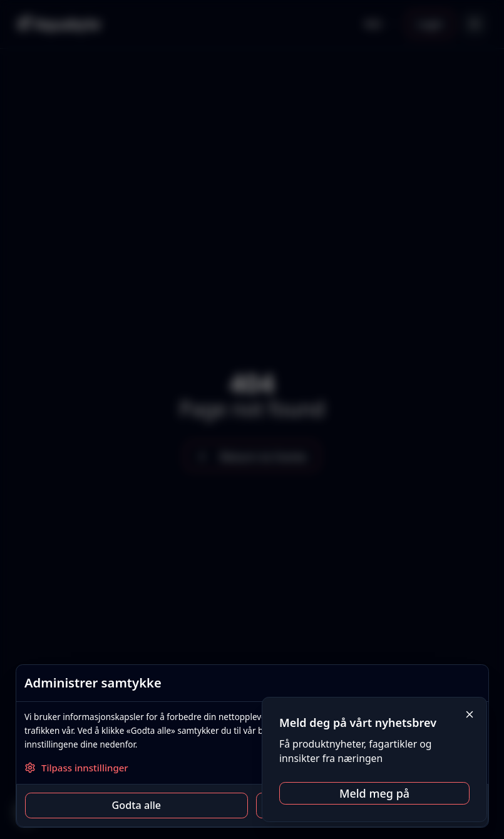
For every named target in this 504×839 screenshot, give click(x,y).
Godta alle (136, 805)
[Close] (470, 715)
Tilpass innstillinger (76, 768)
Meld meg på (374, 793)
